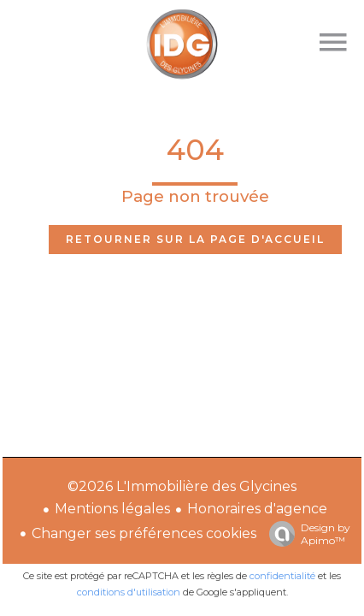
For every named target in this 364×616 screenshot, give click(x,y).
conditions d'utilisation (129, 592)
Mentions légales (112, 509)
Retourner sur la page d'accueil (195, 239)
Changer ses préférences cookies (144, 533)
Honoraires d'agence (257, 509)
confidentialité (282, 576)
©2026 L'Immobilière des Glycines (182, 486)
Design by (305, 534)
